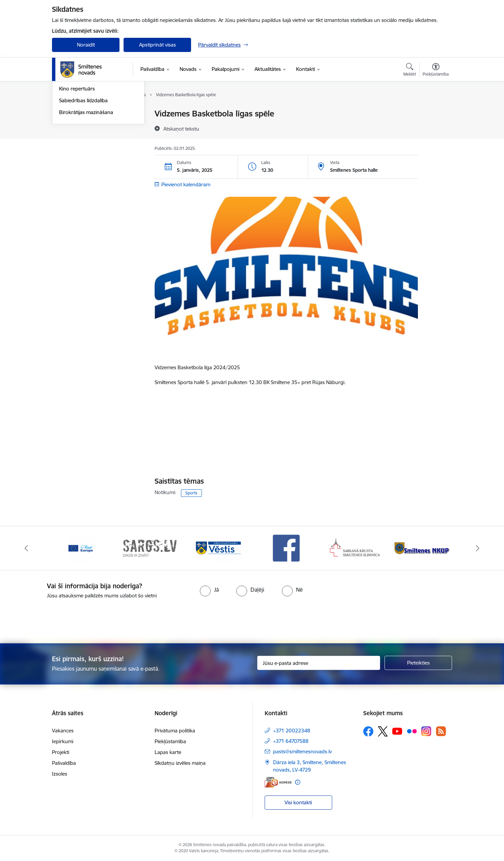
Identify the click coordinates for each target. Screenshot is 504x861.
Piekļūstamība (170, 741)
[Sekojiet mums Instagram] (426, 731)
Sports (191, 493)
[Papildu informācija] (298, 782)
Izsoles (60, 774)
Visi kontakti (298, 802)
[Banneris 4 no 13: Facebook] (286, 548)
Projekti (61, 752)
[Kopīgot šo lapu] (435, 128)
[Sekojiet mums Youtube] (397, 731)
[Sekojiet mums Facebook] (368, 731)
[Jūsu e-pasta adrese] (319, 663)
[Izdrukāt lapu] (435, 111)
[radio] (209, 590)
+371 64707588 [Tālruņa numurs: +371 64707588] (291, 741)
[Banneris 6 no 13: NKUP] (423, 548)
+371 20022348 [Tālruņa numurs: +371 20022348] (292, 731)
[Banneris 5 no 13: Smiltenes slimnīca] (355, 548)
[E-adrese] (278, 782)
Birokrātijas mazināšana (86, 184)
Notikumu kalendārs (82, 114)
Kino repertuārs (77, 161)
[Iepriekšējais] (27, 548)
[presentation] (264, 618)
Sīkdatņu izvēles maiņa (180, 763)
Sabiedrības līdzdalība (83, 173)
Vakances (63, 731)
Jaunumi (69, 126)
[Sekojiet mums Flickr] (412, 731)
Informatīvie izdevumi (83, 138)
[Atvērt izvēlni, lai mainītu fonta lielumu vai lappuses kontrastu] (436, 71)
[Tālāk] (478, 548)
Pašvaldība (64, 763)
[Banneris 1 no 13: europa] (81, 548)
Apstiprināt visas (157, 45)
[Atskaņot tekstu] (181, 129)
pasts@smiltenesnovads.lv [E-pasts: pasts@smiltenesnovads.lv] (302, 751)
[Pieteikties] (418, 663)
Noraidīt (86, 45)
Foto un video (75, 149)
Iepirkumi (63, 741)
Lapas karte (168, 752)
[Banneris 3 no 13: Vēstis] (218, 548)
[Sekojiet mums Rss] (441, 731)
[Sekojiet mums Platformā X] (383, 731)
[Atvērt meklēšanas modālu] (410, 71)
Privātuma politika (175, 731)
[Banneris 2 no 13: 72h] (150, 548)
